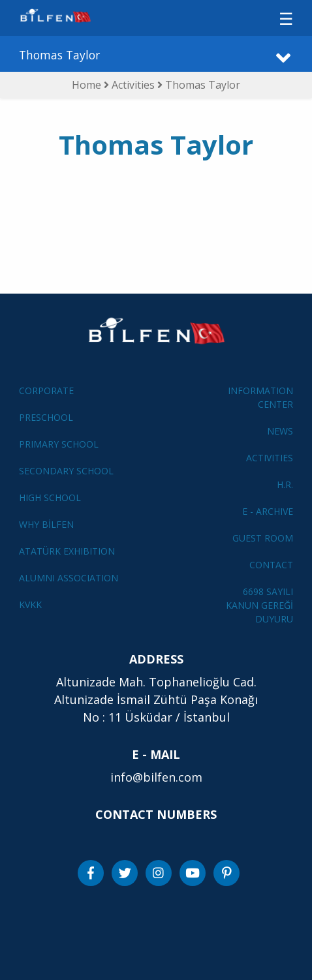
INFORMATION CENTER (260, 397)
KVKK (30, 605)
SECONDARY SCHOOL (66, 471)
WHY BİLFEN (46, 524)
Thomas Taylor (203, 85)
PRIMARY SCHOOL (59, 444)
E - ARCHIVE (268, 511)
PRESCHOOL (46, 417)
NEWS (280, 431)
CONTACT (271, 565)
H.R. (285, 484)
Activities (134, 85)
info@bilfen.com (156, 777)
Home (86, 85)
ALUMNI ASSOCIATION (69, 578)
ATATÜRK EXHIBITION (67, 551)
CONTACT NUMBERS (156, 814)
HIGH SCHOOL (50, 498)
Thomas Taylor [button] (59, 55)
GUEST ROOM (263, 538)
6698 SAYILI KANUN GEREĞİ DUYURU (259, 605)
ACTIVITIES (270, 458)
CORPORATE (46, 390)
